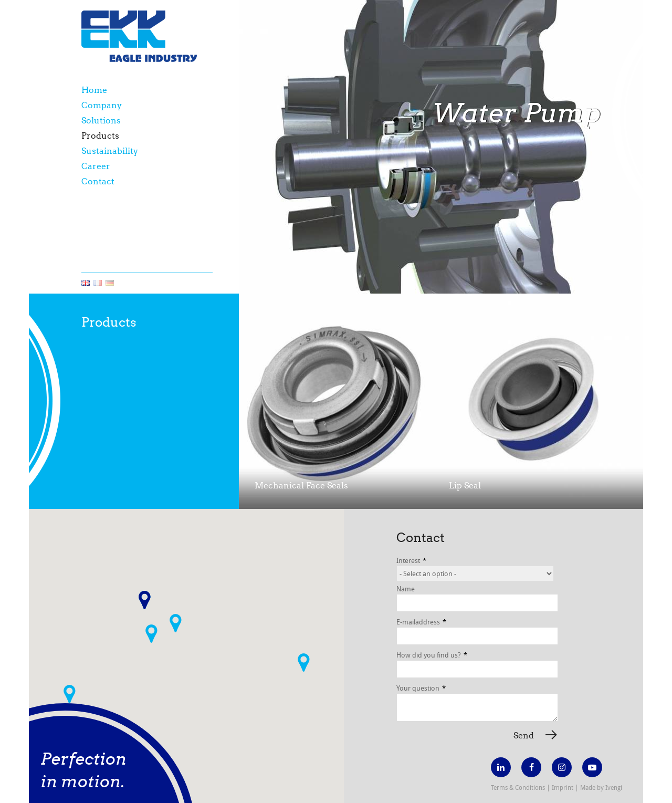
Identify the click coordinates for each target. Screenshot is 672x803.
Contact (98, 181)
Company (102, 105)
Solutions (101, 121)
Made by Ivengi (601, 787)
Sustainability (110, 151)
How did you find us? (432, 655)
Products (100, 136)
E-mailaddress (421, 622)
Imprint (563, 787)
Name (406, 589)
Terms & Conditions (518, 787)
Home (94, 90)
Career (96, 166)
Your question (421, 688)
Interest (411, 560)
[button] (151, 634)
